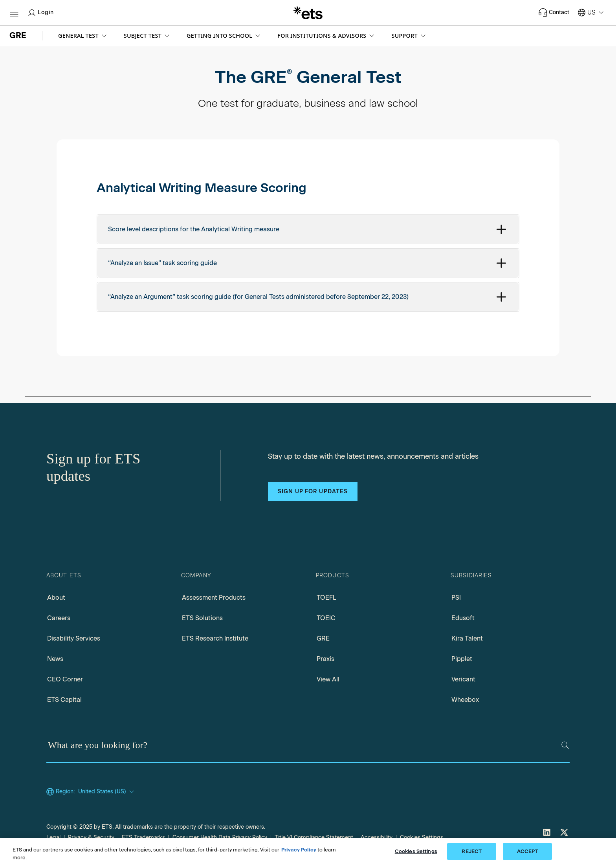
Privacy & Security (91, 838)
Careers (59, 618)
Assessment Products (214, 598)
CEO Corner (65, 679)
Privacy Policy (299, 850)
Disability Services (74, 638)
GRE (323, 638)
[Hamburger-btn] (14, 13)
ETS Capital (64, 700)
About (56, 598)
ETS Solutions (202, 618)
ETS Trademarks (143, 838)
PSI (456, 598)
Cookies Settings (422, 838)
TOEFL (326, 598)
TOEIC (326, 618)
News (55, 659)
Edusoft (463, 618)
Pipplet (462, 659)
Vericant (463, 679)
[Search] (565, 745)
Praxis (325, 659)
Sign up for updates (313, 492)
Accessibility (377, 838)
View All (328, 679)
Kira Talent (467, 638)
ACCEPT (528, 851)
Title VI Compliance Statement (314, 838)
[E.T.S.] (308, 13)
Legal (53, 838)
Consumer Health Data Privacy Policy (220, 838)
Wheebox (465, 700)
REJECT (472, 851)
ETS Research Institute (215, 638)
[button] (83, 36)
